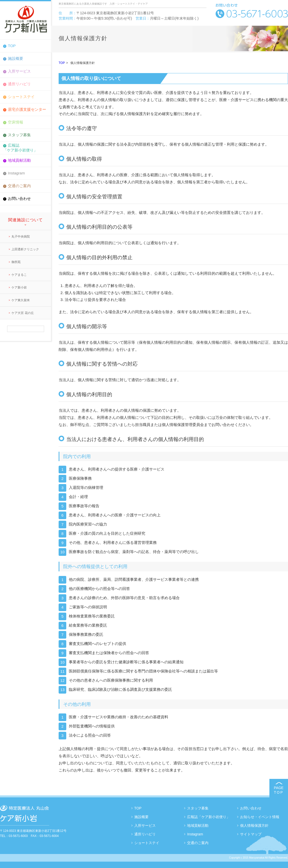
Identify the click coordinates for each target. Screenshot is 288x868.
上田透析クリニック (25, 249)
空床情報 (16, 122)
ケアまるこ (19, 275)
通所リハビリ (19, 84)
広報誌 (25, 148)
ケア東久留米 (21, 300)
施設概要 (16, 58)
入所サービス (19, 71)
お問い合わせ (19, 198)
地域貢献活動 (19, 160)
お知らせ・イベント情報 (260, 817)
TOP (12, 46)
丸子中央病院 (21, 237)
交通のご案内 (19, 186)
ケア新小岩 (19, 287)
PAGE (279, 790)
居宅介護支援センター (27, 109)
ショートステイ (21, 97)
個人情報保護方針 (254, 825)
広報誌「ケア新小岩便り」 (208, 817)
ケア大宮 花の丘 (23, 313)
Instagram (16, 173)
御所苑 (16, 262)
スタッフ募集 (19, 135)
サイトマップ (251, 834)
